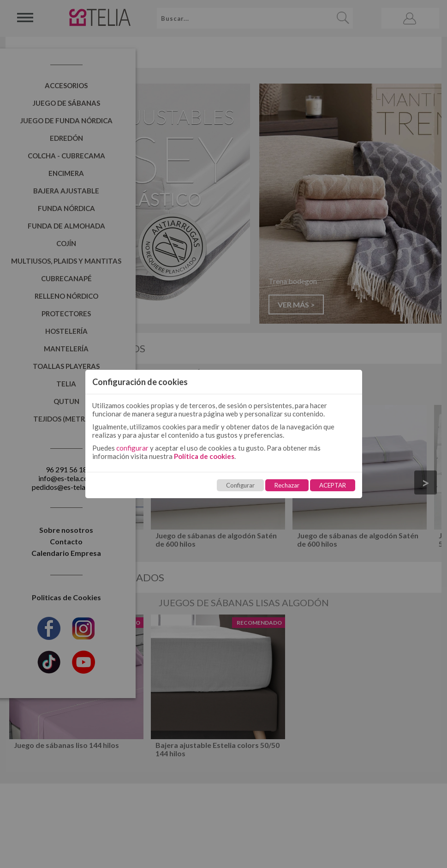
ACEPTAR (333, 485)
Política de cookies (204, 456)
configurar (132, 448)
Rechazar (287, 485)
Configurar (240, 485)
